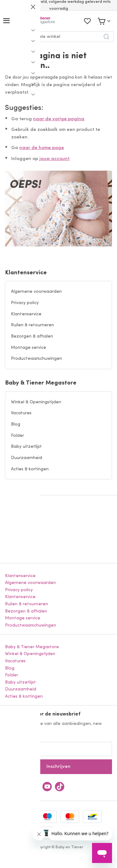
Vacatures (21, 413)
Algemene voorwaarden (36, 292)
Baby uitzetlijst (26, 447)
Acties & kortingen (30, 469)
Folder (17, 436)
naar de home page (42, 148)
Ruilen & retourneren (32, 325)
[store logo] (35, 21)
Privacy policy (25, 303)
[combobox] (58, 37)
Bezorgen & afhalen (32, 336)
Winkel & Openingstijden (36, 402)
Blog (16, 424)
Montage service (29, 348)
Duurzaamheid (27, 458)
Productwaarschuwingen (37, 359)
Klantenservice (26, 273)
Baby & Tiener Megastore (41, 383)
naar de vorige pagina (59, 119)
